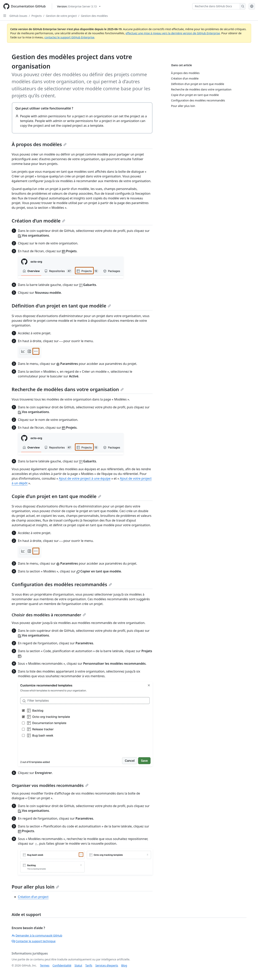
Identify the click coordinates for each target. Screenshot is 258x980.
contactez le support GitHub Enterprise (69, 37)
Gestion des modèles (94, 16)
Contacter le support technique (34, 941)
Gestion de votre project (61, 16)
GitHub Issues (18, 16)
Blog (124, 965)
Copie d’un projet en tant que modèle (57, 496)
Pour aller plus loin (36, 887)
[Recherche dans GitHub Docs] (216, 6)
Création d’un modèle (39, 221)
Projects (37, 16)
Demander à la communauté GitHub (37, 935)
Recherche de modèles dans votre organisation (68, 389)
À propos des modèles (39, 144)
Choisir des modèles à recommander (49, 615)
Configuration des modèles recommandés (62, 584)
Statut (78, 965)
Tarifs (89, 965)
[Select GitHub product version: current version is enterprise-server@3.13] (79, 6)
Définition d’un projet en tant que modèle (61, 306)
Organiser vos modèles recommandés (50, 785)
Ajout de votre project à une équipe (85, 478)
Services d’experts (107, 965)
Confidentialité (62, 965)
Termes (45, 965)
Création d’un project (33, 897)
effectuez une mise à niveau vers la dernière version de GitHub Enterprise (173, 33)
